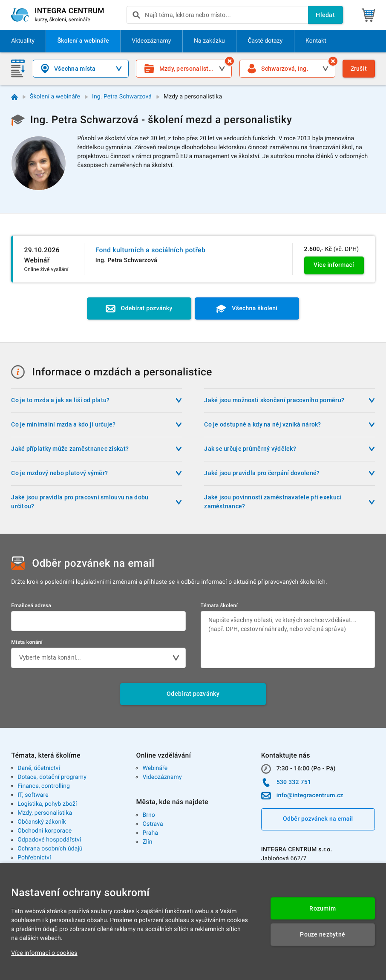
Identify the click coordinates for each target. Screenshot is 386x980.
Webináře (155, 768)
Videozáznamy (162, 777)
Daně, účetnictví (39, 768)
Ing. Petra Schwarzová (122, 97)
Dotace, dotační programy (52, 777)
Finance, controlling (44, 786)
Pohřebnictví (34, 858)
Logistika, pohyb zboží (47, 804)
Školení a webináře (55, 97)
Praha (150, 833)
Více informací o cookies (44, 953)
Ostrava (153, 824)
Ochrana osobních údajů (50, 849)
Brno (149, 815)
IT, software (33, 795)
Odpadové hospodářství (49, 840)
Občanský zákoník (42, 822)
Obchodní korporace (45, 831)
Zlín (147, 842)
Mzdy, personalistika (45, 813)
